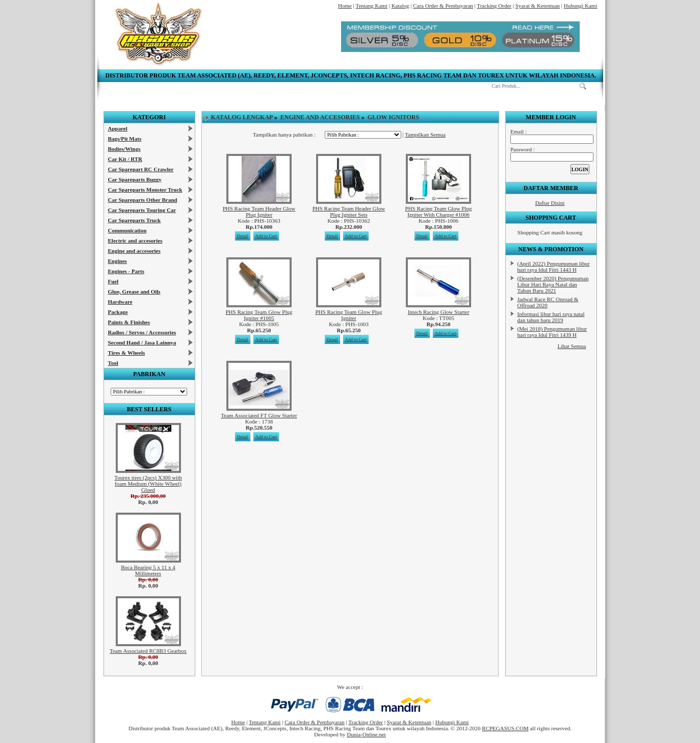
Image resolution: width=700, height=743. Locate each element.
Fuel (113, 281)
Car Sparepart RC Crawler (141, 169)
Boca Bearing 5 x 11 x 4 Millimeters (148, 570)
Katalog (400, 6)
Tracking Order (494, 6)
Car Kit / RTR (125, 159)
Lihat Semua (572, 346)
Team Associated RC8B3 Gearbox (148, 651)
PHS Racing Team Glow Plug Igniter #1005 (259, 315)
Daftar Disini (550, 203)
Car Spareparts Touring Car (142, 210)
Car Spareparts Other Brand (143, 200)
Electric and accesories (135, 241)
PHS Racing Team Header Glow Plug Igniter (259, 211)
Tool (113, 363)
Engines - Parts (126, 271)
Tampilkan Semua (425, 135)
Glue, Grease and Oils (134, 291)
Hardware (120, 302)
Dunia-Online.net (366, 734)
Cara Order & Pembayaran (443, 6)
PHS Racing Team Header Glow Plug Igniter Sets (349, 211)
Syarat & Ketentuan (538, 6)
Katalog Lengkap (242, 117)
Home (345, 6)
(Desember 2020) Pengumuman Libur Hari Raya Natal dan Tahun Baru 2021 (553, 284)
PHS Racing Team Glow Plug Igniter (348, 315)
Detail (243, 236)
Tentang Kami (371, 6)
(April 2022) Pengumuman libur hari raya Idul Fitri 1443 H (554, 267)
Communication (127, 230)
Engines (118, 261)
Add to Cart (266, 236)
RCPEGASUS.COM (505, 728)
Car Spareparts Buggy (135, 179)
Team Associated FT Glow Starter (259, 415)
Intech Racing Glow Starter (439, 312)
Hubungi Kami (581, 6)
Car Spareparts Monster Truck (145, 190)
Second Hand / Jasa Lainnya (142, 342)
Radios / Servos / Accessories (142, 332)
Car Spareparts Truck (135, 220)
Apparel (118, 128)
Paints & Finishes (129, 322)
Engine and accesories (134, 251)
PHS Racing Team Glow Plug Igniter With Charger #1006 (438, 211)
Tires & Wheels (127, 353)
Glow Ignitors (393, 117)
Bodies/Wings (124, 149)
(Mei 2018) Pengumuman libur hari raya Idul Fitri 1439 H (552, 332)
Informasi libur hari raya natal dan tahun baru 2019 (551, 317)
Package (118, 312)
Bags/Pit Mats (125, 139)
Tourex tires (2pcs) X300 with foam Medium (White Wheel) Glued (148, 484)
